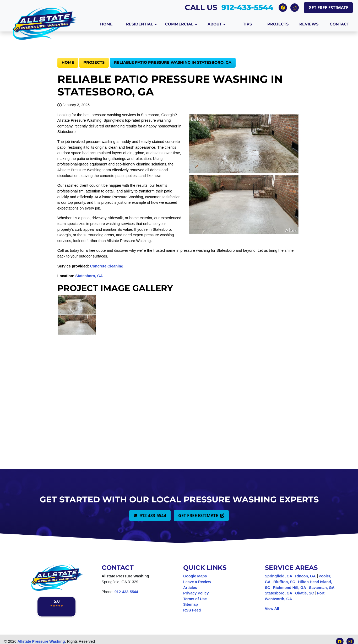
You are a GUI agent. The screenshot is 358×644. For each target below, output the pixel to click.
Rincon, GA (305, 576)
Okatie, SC (305, 593)
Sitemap (191, 604)
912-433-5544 (247, 7)
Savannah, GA (322, 588)
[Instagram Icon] (295, 7)
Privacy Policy (196, 593)
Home (68, 62)
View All (272, 609)
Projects (94, 62)
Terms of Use (195, 599)
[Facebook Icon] (283, 7)
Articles (190, 588)
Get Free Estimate (328, 8)
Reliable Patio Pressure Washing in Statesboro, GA (173, 62)
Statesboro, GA (89, 276)
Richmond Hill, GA (290, 588)
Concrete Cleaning (107, 266)
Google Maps (195, 576)
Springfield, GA (279, 576)
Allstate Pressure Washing (41, 641)
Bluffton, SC (284, 582)
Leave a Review (197, 582)
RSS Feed (192, 610)
